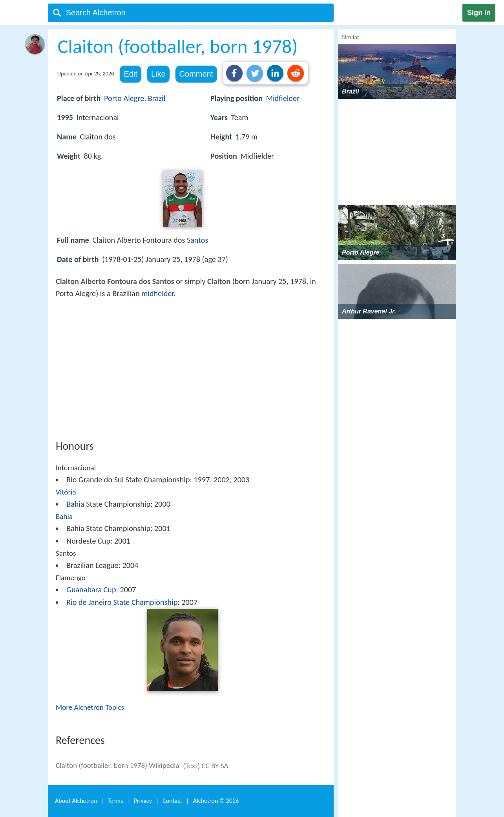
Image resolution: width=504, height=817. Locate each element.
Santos (197, 240)
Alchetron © (216, 801)
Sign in (479, 13)
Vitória (66, 492)
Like (158, 74)
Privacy (143, 801)
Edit (130, 74)
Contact (172, 801)
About (76, 801)
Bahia (75, 504)
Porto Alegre (124, 98)
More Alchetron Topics (90, 707)
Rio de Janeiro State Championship (122, 602)
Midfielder (283, 98)
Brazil (157, 98)
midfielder (157, 293)
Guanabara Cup (91, 590)
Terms (115, 801)
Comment (196, 74)
